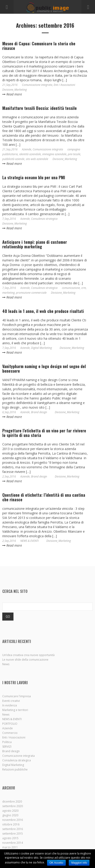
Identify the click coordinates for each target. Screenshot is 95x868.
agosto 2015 (10, 838)
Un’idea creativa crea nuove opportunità (28, 655)
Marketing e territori (15, 710)
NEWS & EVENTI (29, 541)
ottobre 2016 (11, 824)
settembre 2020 (13, 806)
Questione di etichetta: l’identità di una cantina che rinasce (44, 497)
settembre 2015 (13, 834)
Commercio (10, 733)
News (6, 664)
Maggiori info (79, 863)
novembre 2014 (13, 843)
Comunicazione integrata (37, 85)
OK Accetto (56, 863)
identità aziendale (30, 154)
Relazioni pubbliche (15, 769)
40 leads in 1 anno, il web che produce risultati (43, 311)
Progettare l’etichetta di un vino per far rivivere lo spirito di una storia (44, 433)
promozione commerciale (31, 293)
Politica (7, 742)
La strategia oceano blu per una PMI (34, 177)
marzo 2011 (10, 847)
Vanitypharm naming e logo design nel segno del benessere (44, 369)
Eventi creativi (11, 701)
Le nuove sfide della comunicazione (25, 660)
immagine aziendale (54, 154)
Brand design (39, 412)
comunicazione (71, 288)
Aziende (27, 149)
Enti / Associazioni (64, 85)
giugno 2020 (10, 815)
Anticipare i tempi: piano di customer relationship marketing (35, 244)
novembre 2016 (13, 820)
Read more (12, 94)
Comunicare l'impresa (17, 696)
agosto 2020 (10, 811)
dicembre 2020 (12, 802)
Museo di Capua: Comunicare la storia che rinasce (39, 46)
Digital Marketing (41, 348)
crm (84, 288)
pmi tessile (74, 154)
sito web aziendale (37, 159)
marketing (8, 293)
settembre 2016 (13, 829)
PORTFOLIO (10, 724)
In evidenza (10, 705)
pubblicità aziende (13, 159)
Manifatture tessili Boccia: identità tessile (40, 108)
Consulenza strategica (44, 219)
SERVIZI (7, 747)
